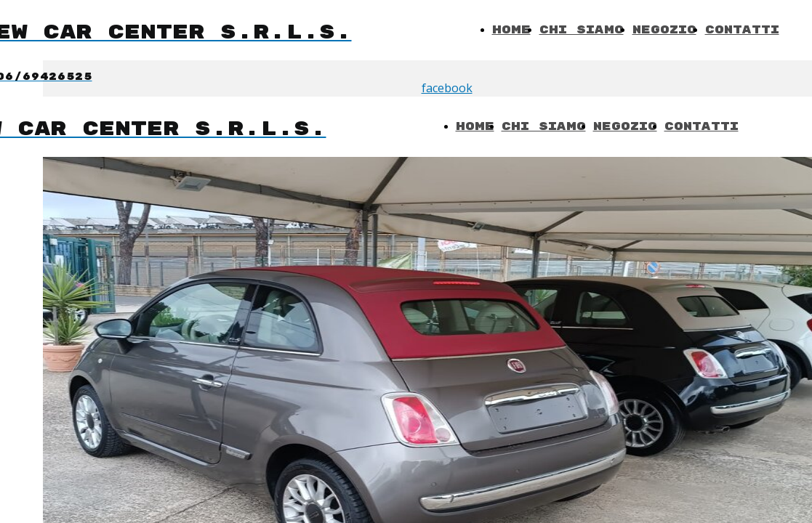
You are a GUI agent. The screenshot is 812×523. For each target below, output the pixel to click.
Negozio (664, 30)
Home (511, 30)
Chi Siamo (582, 30)
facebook (447, 88)
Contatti (742, 30)
